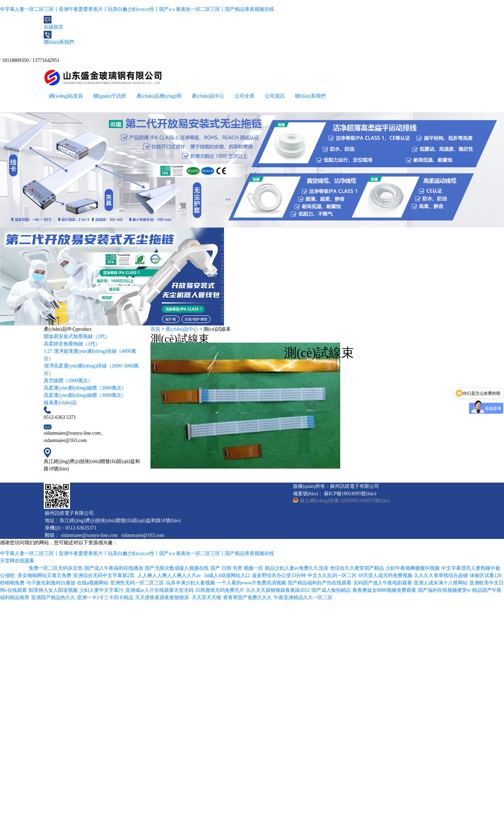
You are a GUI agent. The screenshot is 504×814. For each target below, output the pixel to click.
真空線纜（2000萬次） (68, 381)
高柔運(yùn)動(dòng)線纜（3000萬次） (85, 395)
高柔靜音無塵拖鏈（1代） (72, 344)
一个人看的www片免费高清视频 (251, 583)
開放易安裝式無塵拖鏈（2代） (77, 336)
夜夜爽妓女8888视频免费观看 (384, 590)
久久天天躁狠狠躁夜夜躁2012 (278, 590)
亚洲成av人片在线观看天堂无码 (159, 590)
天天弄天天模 (206, 598)
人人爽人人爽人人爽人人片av (170, 576)
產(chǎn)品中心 (208, 96)
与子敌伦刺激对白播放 (51, 583)
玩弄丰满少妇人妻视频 (190, 583)
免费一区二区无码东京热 (56, 568)
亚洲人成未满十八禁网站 (441, 583)
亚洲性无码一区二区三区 (137, 583)
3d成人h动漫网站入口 (227, 576)
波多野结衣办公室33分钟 (279, 576)
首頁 (155, 329)
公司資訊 (275, 96)
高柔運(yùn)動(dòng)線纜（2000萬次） (85, 388)
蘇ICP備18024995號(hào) (350, 494)
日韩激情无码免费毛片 (220, 590)
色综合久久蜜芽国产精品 (357, 568)
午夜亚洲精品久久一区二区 (304, 598)
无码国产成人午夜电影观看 (383, 583)
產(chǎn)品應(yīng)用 (159, 96)
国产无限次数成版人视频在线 (177, 568)
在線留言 (54, 23)
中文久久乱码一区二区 (332, 576)
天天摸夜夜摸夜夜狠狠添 (163, 598)
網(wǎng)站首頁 (66, 96)
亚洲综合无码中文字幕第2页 (104, 576)
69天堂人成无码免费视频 (385, 576)
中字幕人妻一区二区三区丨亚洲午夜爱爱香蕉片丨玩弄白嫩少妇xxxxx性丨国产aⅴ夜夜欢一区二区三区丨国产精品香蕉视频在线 (137, 9)
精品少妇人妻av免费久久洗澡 (297, 568)
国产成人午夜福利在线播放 (114, 568)
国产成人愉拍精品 (331, 590)
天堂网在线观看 (17, 561)
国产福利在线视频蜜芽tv (444, 590)
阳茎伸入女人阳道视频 (53, 590)
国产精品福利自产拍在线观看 (320, 583)
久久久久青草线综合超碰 (441, 576)
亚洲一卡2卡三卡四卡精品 (105, 598)
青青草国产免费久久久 (247, 598)
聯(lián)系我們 (59, 38)
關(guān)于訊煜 (110, 96)
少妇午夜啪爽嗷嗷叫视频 (413, 568)
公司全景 (245, 96)
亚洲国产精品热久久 (53, 598)
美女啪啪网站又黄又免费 (44, 576)
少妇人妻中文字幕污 (101, 590)
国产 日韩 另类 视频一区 (237, 568)
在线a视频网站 (93, 583)
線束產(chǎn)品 (60, 403)
